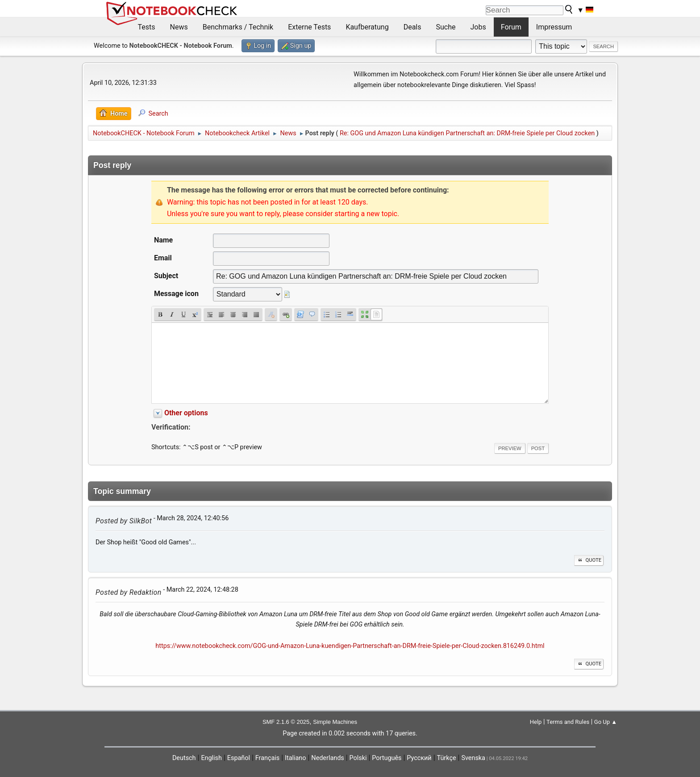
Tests (147, 27)
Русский (419, 758)
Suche (446, 27)
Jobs (478, 27)
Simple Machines (335, 722)
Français (267, 758)
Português (387, 758)
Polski (358, 758)
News (179, 27)
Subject (166, 276)
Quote (589, 560)
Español (239, 758)
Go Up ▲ (606, 722)
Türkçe (447, 758)
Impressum (554, 27)
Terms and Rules (568, 722)
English (211, 758)
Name (163, 240)
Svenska (473, 758)
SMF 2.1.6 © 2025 (286, 722)
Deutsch (184, 758)
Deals (412, 27)
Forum (511, 27)
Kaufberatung (367, 27)
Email (163, 258)
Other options (186, 413)
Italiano (295, 758)
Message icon (176, 294)
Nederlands (327, 758)
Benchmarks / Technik (238, 27)
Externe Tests (309, 27)
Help (536, 722)
